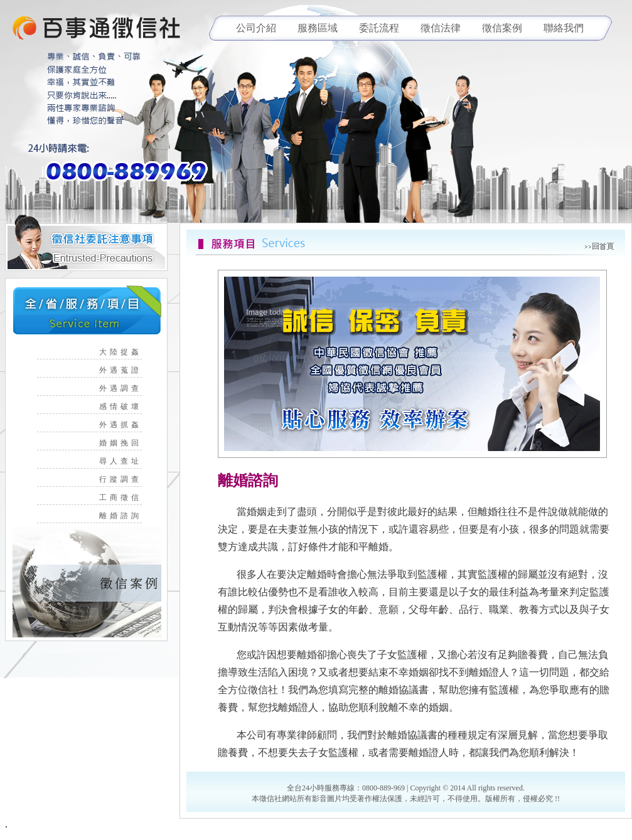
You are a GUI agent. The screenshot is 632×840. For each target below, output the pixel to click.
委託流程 (379, 28)
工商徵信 (126, 497)
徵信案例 (502, 28)
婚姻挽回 (126, 443)
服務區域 (318, 28)
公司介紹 (256, 28)
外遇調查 (126, 388)
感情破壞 (126, 407)
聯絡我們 (564, 28)
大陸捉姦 (126, 352)
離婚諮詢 (126, 516)
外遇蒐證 (126, 370)
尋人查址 (126, 461)
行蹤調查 (126, 479)
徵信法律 (441, 28)
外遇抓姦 (126, 425)
